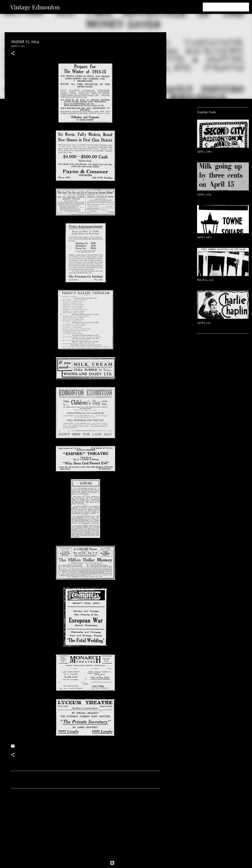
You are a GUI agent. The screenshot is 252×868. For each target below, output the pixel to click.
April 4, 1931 (204, 323)
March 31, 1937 (205, 280)
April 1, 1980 (204, 152)
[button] (13, 54)
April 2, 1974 (204, 194)
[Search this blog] (230, 7)
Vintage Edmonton (35, 7)
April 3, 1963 (204, 237)
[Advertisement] (85, 826)
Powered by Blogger (126, 863)
